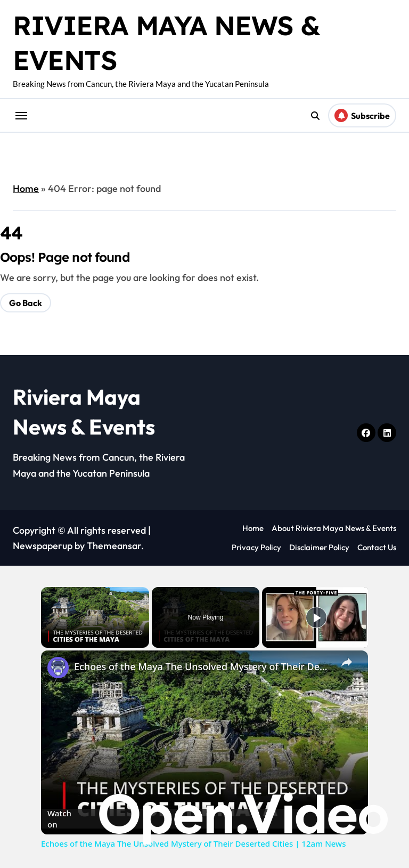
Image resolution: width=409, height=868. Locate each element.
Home (26, 188)
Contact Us (377, 547)
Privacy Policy (256, 547)
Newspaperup (43, 546)
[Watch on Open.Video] (204, 819)
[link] (58, 668)
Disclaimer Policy (319, 547)
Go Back (26, 303)
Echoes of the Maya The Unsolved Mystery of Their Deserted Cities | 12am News (203, 666)
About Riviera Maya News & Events (334, 528)
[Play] (316, 617)
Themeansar (114, 546)
